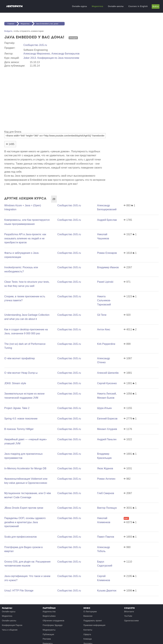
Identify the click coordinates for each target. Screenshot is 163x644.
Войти (156, 7)
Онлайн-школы (116, 6)
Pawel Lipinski (105, 282)
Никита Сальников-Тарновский (104, 300)
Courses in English (138, 6)
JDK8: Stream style (15, 383)
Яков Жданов (105, 468)
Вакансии (88, 616)
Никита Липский (106, 394)
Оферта (87, 634)
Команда (88, 639)
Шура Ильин (104, 408)
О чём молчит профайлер (20, 358)
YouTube (128, 616)
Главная (11, 24)
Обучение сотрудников (53, 621)
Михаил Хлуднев (107, 429)
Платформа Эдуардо (53, 625)
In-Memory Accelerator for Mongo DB (25, 468)
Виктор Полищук (107, 508)
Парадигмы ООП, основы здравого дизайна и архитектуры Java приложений (25, 522)
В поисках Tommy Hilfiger (19, 429)
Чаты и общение (10, 630)
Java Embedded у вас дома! (47, 24)
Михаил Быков (106, 398)
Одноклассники (131, 621)
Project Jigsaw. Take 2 (17, 408)
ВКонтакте (129, 612)
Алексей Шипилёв (108, 373)
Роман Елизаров (107, 253)
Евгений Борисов (107, 419)
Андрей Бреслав (107, 220)
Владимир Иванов (108, 267)
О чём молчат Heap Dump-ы (21, 373)
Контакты (88, 630)
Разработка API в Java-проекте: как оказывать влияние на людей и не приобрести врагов (25, 238)
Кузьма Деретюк (107, 591)
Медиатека (98, 6)
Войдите (8, 31)
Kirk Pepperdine (106, 344)
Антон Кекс (104, 329)
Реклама (47, 639)
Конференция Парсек (12, 625)
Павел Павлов (106, 537)
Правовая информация (94, 625)
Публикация (48, 634)
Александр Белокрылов (65, 54)
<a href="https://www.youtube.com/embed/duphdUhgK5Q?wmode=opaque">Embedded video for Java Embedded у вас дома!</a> (55, 98)
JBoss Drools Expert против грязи (24, 508)
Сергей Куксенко (107, 383)
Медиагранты (49, 630)
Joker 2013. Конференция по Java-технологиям (51, 58)
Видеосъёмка (49, 616)
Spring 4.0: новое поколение (21, 419)
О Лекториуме (90, 612)
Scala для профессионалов (20, 537)
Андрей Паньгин (107, 439)
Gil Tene (102, 315)
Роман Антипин (106, 479)
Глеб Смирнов (106, 493)
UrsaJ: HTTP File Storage (19, 591)
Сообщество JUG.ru (35, 45)
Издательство (49, 612)
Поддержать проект (93, 621)
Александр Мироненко (37, 54)
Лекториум (14, 6)
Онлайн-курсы (80, 6)
